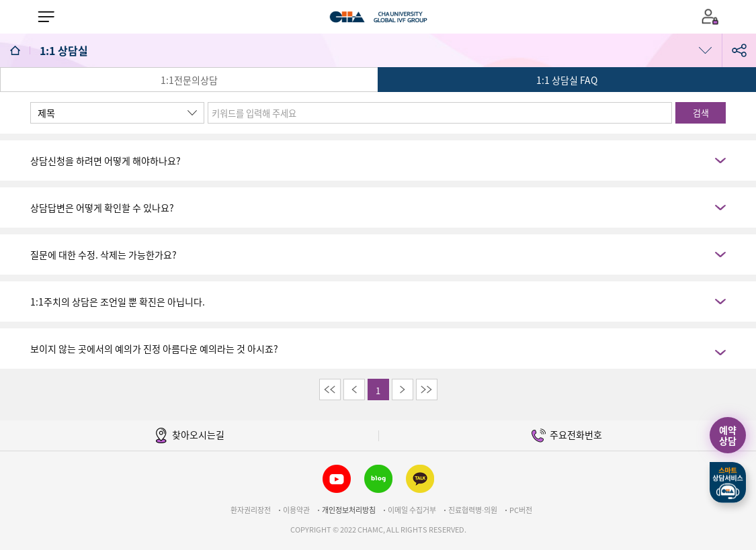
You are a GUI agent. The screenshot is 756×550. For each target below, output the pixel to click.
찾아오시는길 (189, 436)
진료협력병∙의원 (473, 510)
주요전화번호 (567, 436)
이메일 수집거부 (412, 510)
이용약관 (296, 510)
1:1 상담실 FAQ (567, 80)
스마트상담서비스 (728, 483)
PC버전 (521, 510)
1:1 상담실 (65, 50)
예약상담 (728, 435)
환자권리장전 (251, 510)
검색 (701, 112)
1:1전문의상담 (189, 80)
